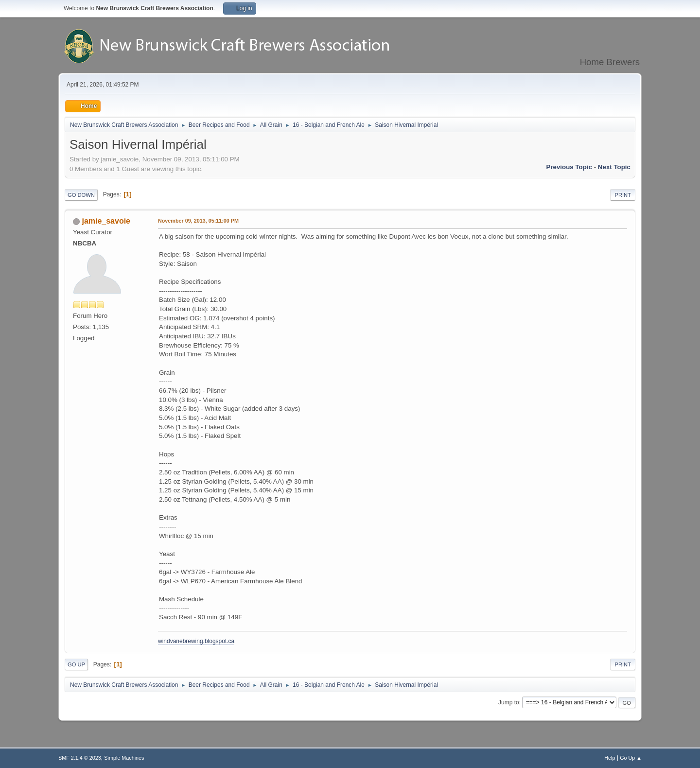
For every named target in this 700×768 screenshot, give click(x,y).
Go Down (81, 195)
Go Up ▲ (631, 758)
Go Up (76, 664)
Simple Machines (124, 758)
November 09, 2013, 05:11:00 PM (198, 221)
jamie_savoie (106, 221)
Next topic (614, 167)
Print (623, 195)
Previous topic (569, 167)
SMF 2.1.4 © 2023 (80, 758)
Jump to (509, 702)
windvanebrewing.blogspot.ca (196, 641)
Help (610, 758)
